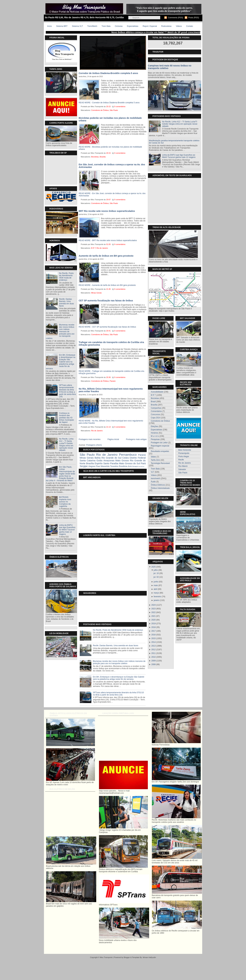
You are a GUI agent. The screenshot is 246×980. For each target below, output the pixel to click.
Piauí (98, 466)
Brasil (153, 402)
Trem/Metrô (92, 26)
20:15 (109, 106)
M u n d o (155, 436)
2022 (154, 612)
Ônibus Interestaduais (160, 488)
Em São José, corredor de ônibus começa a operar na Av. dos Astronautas (112, 166)
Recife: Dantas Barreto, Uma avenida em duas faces (66, 302)
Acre (130, 466)
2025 (154, 567)
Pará (143, 463)
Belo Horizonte (185, 450)
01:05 (109, 244)
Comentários (156, 411)
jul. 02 (156, 577)
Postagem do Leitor (159, 443)
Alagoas (92, 466)
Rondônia (123, 466)
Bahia (98, 458)
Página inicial (113, 439)
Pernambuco (128, 455)
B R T (93, 248)
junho (156, 582)
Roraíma (141, 466)
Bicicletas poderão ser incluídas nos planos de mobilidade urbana (110, 119)
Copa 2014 (156, 418)
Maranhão (105, 466)
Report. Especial (150, 26)
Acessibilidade (157, 392)
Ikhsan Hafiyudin (149, 957)
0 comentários (120, 106)
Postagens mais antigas (136, 439)
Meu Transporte (106, 957)
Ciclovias (119, 26)
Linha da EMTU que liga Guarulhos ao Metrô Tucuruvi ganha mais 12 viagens (67, 530)
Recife (181, 460)
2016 (154, 635)
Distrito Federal (138, 458)
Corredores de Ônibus (100, 110)
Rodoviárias (166, 26)
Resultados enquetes (160, 451)
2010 (154, 657)
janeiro (157, 600)
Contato (190, 26)
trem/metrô (156, 478)
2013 (154, 646)
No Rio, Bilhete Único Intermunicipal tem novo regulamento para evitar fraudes (111, 390)
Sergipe (84, 466)
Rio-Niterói (183, 466)
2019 (154, 624)
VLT (153, 472)
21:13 (109, 427)
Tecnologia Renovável (160, 463)
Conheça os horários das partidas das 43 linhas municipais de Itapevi (66, 418)
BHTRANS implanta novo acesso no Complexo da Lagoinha (65, 502)
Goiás (99, 461)
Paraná (112, 381)
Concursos (156, 414)
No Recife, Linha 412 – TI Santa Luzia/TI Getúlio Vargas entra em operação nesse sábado (66, 445)
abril (156, 589)
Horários (155, 433)
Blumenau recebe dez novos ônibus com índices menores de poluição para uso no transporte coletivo (60, 332)
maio (156, 585)
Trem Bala (106, 26)
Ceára (125, 458)
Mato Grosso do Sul (129, 463)
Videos (179, 26)
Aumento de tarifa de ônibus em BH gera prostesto (106, 256)
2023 (154, 609)
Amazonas (109, 461)
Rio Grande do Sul (111, 458)
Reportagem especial (160, 446)
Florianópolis (184, 453)
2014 (154, 642)
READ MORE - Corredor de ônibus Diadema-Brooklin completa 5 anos (109, 103)
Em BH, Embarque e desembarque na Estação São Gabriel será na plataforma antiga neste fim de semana (61, 362)
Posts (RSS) (194, 18)
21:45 (109, 289)
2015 (154, 638)
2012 (154, 650)
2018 (154, 627)
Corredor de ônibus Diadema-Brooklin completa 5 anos (108, 73)
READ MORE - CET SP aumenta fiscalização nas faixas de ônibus (107, 327)
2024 (154, 605)
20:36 (109, 377)
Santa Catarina (88, 461)
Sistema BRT (62, 26)
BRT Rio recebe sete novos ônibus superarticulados (107, 211)
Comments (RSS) (175, 18)
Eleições (155, 426)
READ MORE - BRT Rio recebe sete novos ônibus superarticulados (108, 240)
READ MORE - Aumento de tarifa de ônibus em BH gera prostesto (107, 285)
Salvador (182, 469)
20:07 (109, 200)
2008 (154, 664)
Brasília (103, 157)
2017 (154, 631)
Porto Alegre (184, 456)
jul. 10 (156, 573)
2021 (154, 616)
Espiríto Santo (102, 463)
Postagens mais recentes (90, 439)
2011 (154, 653)
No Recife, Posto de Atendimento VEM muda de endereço (66, 277)
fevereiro (157, 597)
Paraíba (114, 463)
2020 (154, 620)
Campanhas (156, 408)
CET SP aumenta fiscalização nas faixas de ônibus (106, 301)
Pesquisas (155, 439)
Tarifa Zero (156, 460)
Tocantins (114, 466)
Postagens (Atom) (94, 445)
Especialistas (133, 26)
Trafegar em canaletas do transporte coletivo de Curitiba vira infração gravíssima (111, 344)
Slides (154, 457)
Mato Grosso (122, 461)
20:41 (109, 331)
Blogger (127, 957)
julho (156, 570)
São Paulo (114, 110)
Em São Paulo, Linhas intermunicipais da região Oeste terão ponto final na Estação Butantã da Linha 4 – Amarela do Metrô (61, 474)
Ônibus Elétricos (158, 485)
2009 (154, 661)
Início (50, 26)
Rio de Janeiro (102, 248)
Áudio (153, 482)
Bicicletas (95, 157)
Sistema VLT (77, 26)
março (156, 593)
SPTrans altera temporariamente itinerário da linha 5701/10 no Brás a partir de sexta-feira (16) (67, 391)
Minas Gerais (96, 293)
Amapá (135, 466)
